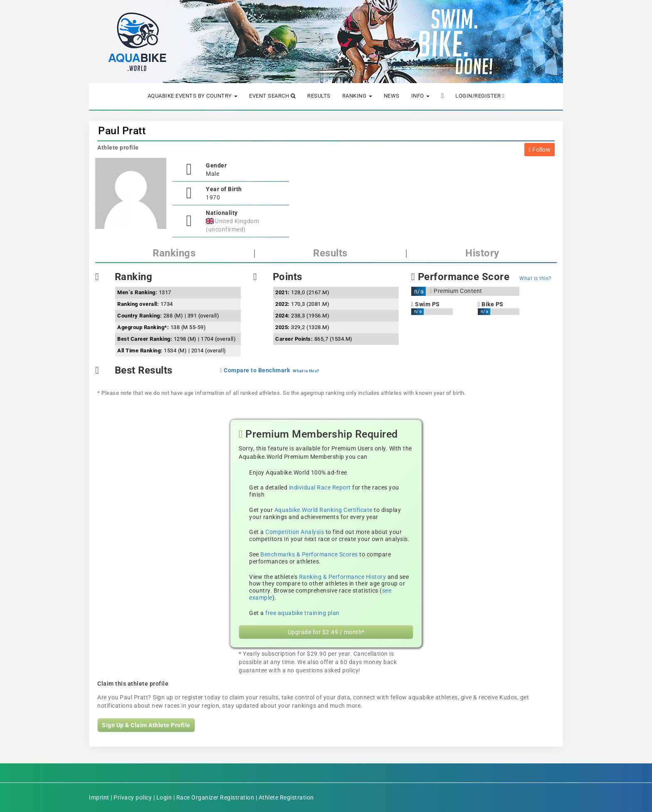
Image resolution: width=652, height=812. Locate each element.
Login (164, 797)
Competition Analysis (295, 532)
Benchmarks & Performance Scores (309, 554)
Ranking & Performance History (343, 577)
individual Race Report (320, 487)
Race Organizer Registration (215, 797)
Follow (540, 150)
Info (421, 96)
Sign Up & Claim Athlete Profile (146, 725)
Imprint (99, 797)
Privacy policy (133, 797)
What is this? (535, 278)
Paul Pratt (122, 131)
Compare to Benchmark (255, 370)
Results (319, 96)
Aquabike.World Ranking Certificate (324, 510)
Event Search (272, 96)
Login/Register (480, 96)
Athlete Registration (286, 797)
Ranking (357, 96)
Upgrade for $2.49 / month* (326, 632)
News (392, 96)
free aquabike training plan (303, 613)
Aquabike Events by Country (193, 96)
